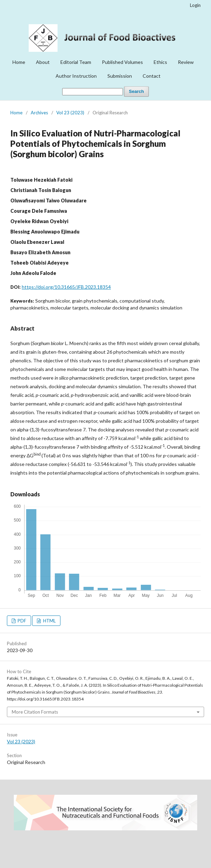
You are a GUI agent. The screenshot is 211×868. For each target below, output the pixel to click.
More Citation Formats (35, 712)
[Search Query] (93, 92)
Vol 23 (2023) (70, 113)
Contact (152, 76)
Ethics (160, 62)
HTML (49, 621)
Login (195, 5)
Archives (39, 113)
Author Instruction (76, 76)
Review (186, 62)
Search (136, 91)
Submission (120, 76)
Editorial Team (76, 62)
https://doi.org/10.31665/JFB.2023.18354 (66, 287)
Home (19, 62)
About (43, 62)
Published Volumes (122, 62)
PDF (21, 621)
